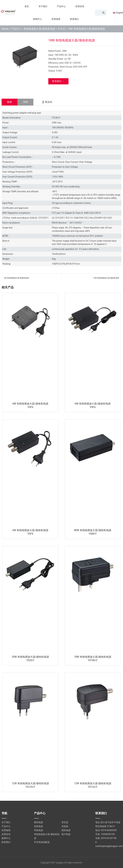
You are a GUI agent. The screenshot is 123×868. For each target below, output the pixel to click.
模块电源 (38, 822)
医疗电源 (66, 834)
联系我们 (74, 19)
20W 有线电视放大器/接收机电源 (30, 657)
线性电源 (66, 830)
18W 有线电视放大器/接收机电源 (93, 657)
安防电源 (38, 826)
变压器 (65, 822)
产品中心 (61, 6)
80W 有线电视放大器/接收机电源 (93, 530)
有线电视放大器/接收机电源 (39, 29)
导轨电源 (38, 830)
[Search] (103, 13)
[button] (47, 102)
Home (5, 29)
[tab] (10, 102)
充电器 (65, 826)
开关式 (61, 29)
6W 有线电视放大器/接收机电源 (30, 404)
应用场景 (56, 19)
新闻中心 (38, 19)
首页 (27, 6)
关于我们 (43, 6)
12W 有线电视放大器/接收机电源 (30, 783)
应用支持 (80, 6)
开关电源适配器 (42, 842)
